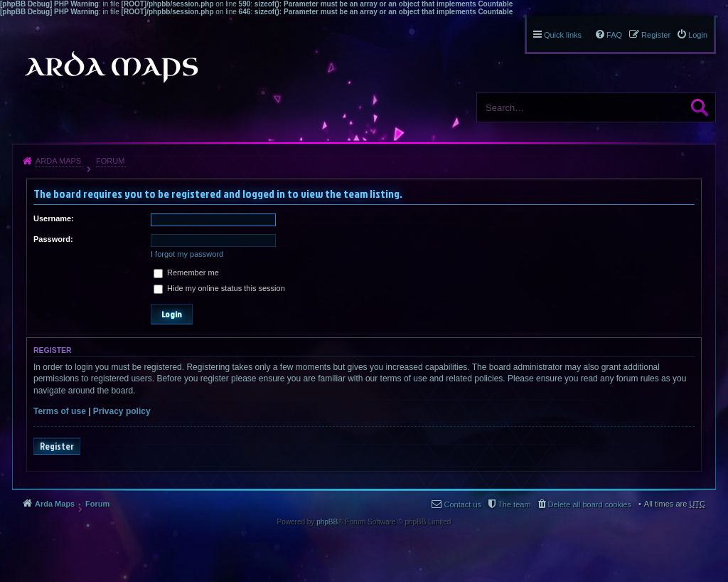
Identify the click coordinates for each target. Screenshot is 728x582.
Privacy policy (122, 411)
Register (57, 446)
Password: (53, 239)
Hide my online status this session (219, 288)
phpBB (327, 522)
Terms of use (60, 411)
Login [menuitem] (698, 35)
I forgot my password (187, 254)
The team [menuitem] (514, 504)
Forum (110, 161)
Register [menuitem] (656, 35)
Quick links (563, 35)
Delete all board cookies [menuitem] (590, 504)
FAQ (614, 35)
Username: (54, 218)
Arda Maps (58, 161)
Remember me (186, 273)
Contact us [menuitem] (462, 504)
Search (700, 107)
